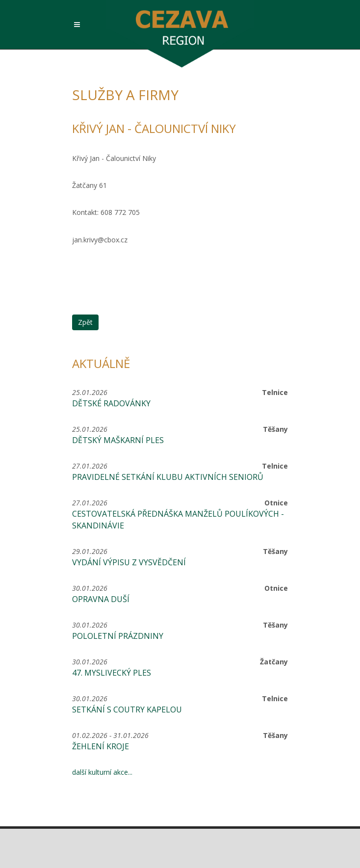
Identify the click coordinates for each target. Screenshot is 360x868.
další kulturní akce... (102, 772)
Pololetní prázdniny (118, 636)
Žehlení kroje (101, 746)
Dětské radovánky (111, 403)
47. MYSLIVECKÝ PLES (112, 673)
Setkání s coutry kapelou (127, 710)
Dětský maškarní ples (118, 440)
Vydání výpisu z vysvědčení (129, 562)
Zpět (85, 322)
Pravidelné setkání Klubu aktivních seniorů (168, 477)
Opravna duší (101, 599)
